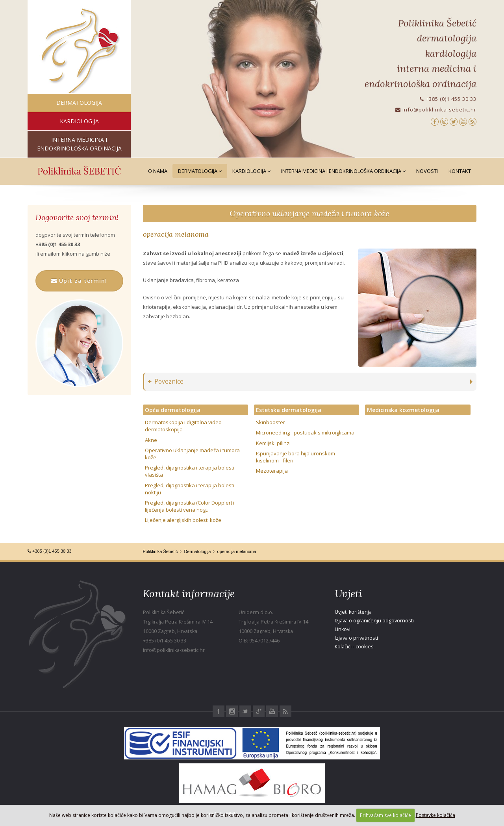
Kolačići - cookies (354, 647)
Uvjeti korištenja (353, 612)
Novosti (427, 171)
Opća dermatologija (173, 410)
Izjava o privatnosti (356, 638)
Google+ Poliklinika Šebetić (259, 711)
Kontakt (460, 171)
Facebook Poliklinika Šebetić (219, 711)
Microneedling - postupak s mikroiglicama (305, 432)
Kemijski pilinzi (273, 443)
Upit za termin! (79, 281)
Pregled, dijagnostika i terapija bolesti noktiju (190, 489)
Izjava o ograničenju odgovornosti (374, 621)
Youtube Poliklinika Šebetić (272, 711)
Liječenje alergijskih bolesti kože (183, 520)
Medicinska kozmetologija (403, 410)
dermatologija (79, 103)
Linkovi (343, 629)
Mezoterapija (272, 471)
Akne (151, 440)
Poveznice (166, 381)
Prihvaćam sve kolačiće (385, 815)
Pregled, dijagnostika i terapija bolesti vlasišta (190, 471)
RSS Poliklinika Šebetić (285, 711)
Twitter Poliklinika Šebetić (245, 711)
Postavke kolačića (435, 815)
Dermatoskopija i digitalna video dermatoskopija (183, 426)
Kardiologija (251, 171)
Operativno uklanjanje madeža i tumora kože (309, 213)
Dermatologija (200, 171)
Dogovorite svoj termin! (77, 217)
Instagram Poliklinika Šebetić (232, 711)
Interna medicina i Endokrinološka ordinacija (343, 171)
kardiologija (79, 121)
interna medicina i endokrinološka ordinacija (79, 144)
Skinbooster (271, 422)
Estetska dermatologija (289, 410)
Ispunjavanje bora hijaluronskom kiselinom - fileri (296, 457)
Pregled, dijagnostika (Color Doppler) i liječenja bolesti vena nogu (190, 506)
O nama (158, 171)
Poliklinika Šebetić (160, 551)
